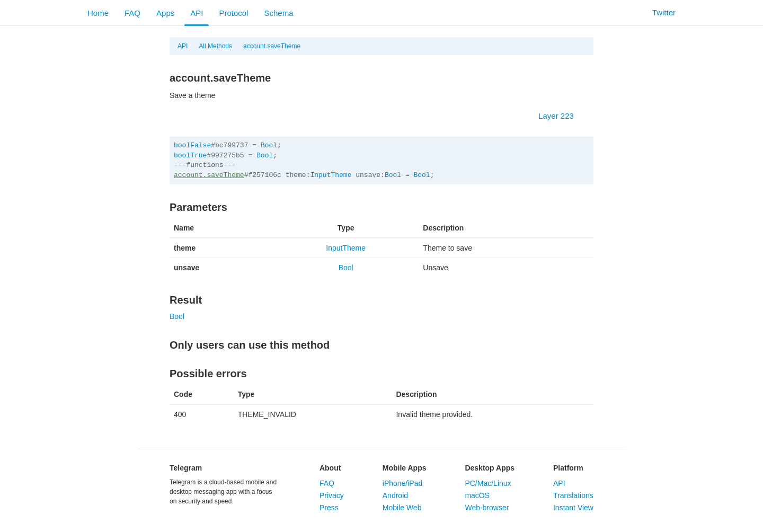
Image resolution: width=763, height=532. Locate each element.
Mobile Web (402, 508)
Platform (568, 468)
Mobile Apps (405, 468)
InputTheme (331, 175)
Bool (269, 145)
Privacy (332, 495)
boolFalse (192, 145)
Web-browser (487, 508)
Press (329, 508)
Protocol (233, 13)
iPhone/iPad (403, 483)
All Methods (215, 46)
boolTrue (190, 156)
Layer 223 (561, 116)
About (330, 468)
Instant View (573, 508)
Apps (165, 13)
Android (395, 495)
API (197, 13)
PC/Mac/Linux (488, 483)
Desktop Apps (490, 468)
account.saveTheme (272, 46)
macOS (477, 495)
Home (98, 13)
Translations (573, 495)
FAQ (132, 13)
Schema (278, 13)
